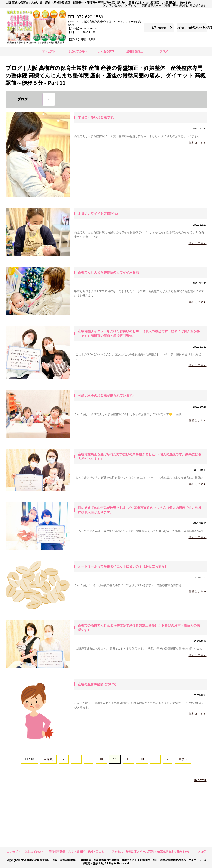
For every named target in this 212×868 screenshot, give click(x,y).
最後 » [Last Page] (183, 759)
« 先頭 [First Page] (49, 759)
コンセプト (48, 51)
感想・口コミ (96, 852)
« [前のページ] (64, 759)
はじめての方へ (79, 51)
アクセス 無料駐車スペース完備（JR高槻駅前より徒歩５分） (167, 5)
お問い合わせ (114, 5)
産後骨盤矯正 (135, 51)
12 (129, 759)
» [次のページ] (168, 759)
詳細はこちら (198, 143)
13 (142, 759)
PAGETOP (201, 780)
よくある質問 (106, 51)
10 (101, 759)
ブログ (164, 51)
